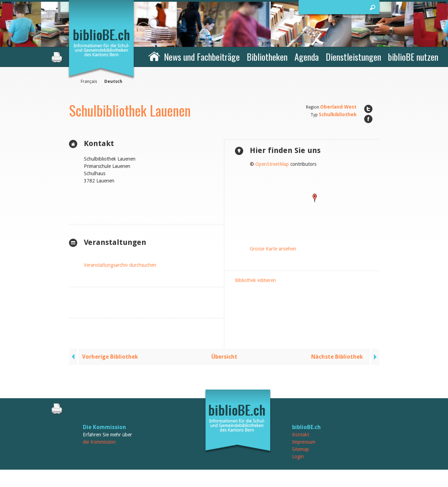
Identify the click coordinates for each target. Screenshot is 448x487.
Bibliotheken (267, 57)
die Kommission (99, 442)
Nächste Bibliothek (337, 357)
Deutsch (113, 82)
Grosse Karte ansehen (273, 249)
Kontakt (301, 435)
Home (154, 56)
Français (89, 82)
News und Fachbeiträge (202, 57)
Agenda (307, 57)
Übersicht (224, 357)
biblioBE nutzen (413, 57)
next (375, 357)
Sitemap (301, 449)
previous (74, 357)
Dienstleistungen (353, 57)
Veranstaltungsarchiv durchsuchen (120, 265)
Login (298, 456)
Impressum (304, 442)
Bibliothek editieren (255, 280)
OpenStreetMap (272, 164)
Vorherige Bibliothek (110, 357)
